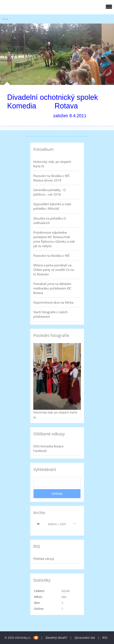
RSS (105, 638)
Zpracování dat (85, 638)
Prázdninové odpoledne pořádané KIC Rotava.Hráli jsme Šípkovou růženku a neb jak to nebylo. (54, 239)
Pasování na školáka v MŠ (51, 256)
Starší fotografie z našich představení (50, 314)
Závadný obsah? (56, 638)
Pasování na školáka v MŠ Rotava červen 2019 (51, 178)
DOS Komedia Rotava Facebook (48, 448)
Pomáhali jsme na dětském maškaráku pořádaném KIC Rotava (52, 288)
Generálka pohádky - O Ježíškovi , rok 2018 (50, 192)
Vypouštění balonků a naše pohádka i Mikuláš (52, 206)
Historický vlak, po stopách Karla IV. (52, 164)
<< (39, 524)
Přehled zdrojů (44, 559)
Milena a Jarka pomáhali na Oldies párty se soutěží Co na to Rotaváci (54, 270)
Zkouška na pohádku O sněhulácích (50, 221)
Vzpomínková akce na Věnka (53, 302)
